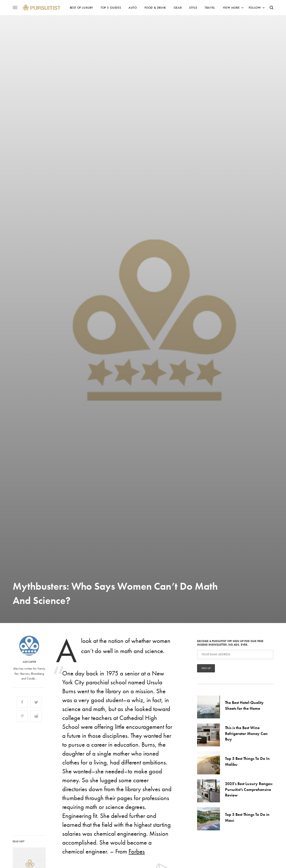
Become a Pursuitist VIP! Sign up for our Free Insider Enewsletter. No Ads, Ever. (235, 656)
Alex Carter (29, 662)
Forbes (137, 851)
